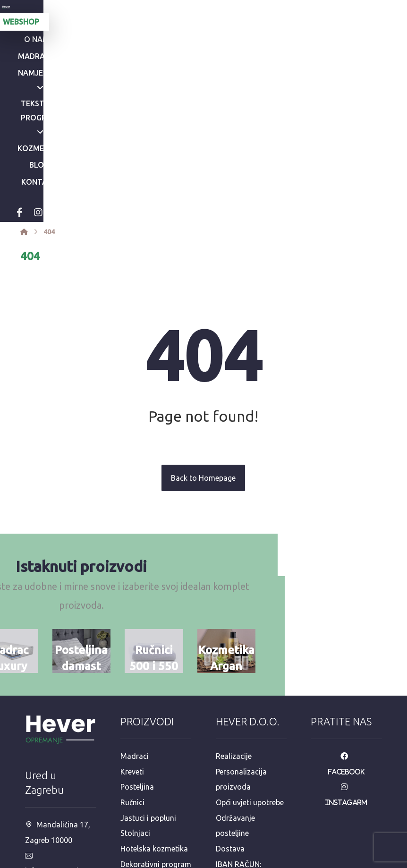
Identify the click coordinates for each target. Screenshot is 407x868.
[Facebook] (103, 91)
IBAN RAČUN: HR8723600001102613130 (250, 757)
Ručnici (132, 681)
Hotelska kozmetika (154, 726)
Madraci (135, 636)
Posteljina (137, 666)
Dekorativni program (156, 741)
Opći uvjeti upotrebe (250, 681)
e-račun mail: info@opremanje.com (249, 802)
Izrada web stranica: (330, 861)
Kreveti (132, 651)
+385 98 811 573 (59, 810)
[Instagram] (122, 91)
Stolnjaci (135, 711)
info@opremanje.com (59, 750)
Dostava (230, 726)
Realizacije (234, 636)
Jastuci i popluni (148, 696)
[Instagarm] (346, 666)
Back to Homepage (203, 356)
